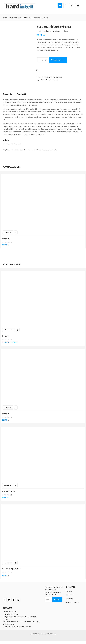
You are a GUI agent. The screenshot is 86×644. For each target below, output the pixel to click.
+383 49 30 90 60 (9, 614)
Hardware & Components (18, 18)
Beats (43, 80)
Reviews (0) (22, 94)
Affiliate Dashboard (72, 605)
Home (5, 18)
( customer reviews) (53, 31)
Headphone (50, 80)
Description (8, 94)
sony (56, 80)
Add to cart (59, 60)
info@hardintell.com (10, 617)
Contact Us (69, 601)
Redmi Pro (6, 239)
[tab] (9, 95)
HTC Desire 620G (9, 493)
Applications (70, 597)
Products (69, 594)
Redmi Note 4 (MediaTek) (11, 571)
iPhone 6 (6, 336)
